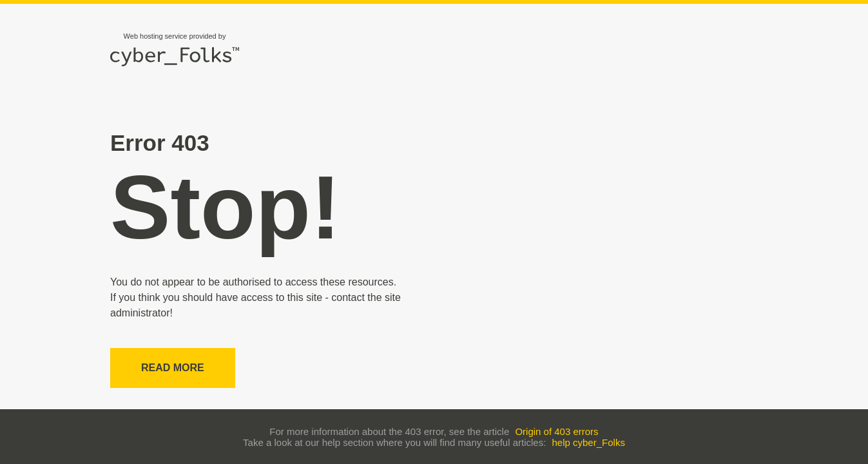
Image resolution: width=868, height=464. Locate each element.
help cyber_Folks (589, 442)
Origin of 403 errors (556, 431)
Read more (173, 368)
